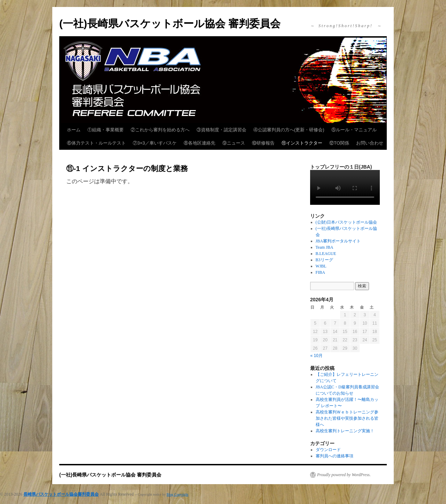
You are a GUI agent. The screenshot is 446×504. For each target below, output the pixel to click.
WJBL (321, 266)
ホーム (74, 130)
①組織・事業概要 (106, 130)
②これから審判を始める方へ (160, 130)
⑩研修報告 (263, 143)
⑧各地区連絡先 (199, 143)
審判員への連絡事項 (334, 456)
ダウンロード (328, 450)
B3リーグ (324, 260)
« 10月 (317, 356)
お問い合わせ (370, 143)
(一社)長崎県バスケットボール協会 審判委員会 (170, 24)
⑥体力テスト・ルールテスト (96, 143)
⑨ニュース (234, 143)
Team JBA (325, 247)
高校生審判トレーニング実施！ (345, 431)
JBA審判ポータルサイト (338, 241)
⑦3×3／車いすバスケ (155, 143)
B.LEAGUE (326, 254)
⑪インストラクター (302, 143)
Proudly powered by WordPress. (344, 475)
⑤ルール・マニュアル (354, 130)
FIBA (320, 272)
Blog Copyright (178, 494)
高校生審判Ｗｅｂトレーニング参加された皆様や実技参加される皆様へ (347, 418)
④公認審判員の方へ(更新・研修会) (289, 130)
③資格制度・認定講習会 (221, 130)
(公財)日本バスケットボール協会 (346, 222)
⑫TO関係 (339, 143)
